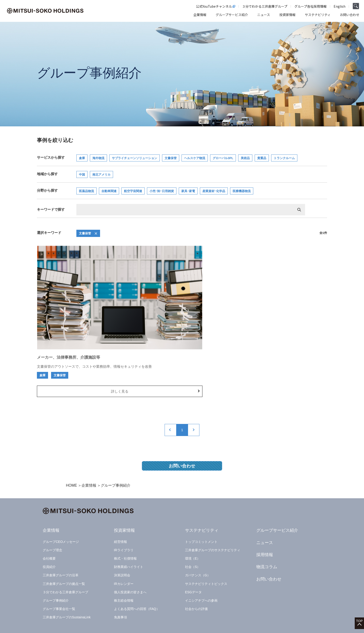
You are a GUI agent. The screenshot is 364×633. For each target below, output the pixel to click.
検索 (299, 210)
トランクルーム (284, 158)
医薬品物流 (86, 191)
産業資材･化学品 (214, 191)
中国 (82, 175)
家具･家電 (188, 191)
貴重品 (262, 158)
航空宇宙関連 (133, 191)
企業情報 (89, 448)
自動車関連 (109, 191)
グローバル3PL (223, 158)
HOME (71, 448)
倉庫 (82, 158)
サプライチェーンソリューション (135, 158)
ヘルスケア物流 (195, 158)
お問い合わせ (182, 428)
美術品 (245, 158)
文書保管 (171, 158)
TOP (359, 610)
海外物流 (98, 158)
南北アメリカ (101, 175)
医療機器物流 (242, 191)
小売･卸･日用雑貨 (162, 191)
